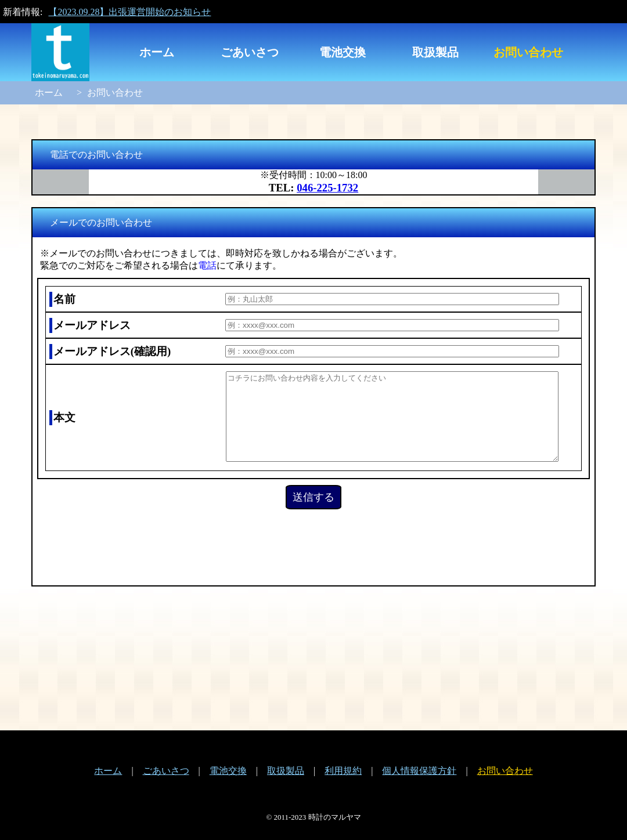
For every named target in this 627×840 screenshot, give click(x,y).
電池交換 (343, 52)
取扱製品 (435, 52)
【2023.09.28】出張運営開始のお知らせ (129, 12)
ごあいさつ (250, 52)
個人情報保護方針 (419, 771)
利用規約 (343, 771)
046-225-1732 (327, 188)
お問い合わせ (528, 52)
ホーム (157, 52)
